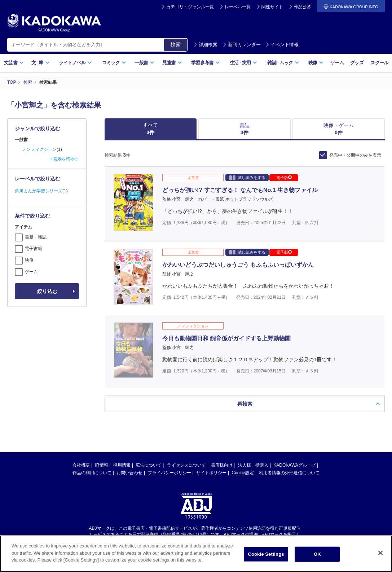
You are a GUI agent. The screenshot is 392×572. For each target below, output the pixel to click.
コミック (114, 63)
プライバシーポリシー (169, 467)
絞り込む (47, 291)
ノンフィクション (39, 149)
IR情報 (102, 459)
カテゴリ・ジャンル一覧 (190, 7)
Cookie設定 (243, 467)
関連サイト (272, 7)
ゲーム (337, 63)
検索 (176, 44)
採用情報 (122, 459)
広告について (149, 459)
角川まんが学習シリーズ (39, 191)
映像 (316, 63)
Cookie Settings (266, 554)
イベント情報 (282, 45)
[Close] (380, 553)
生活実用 (244, 63)
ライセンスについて (186, 459)
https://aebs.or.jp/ (170, 534)
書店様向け (222, 459)
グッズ (357, 63)
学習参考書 (206, 63)
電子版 (284, 178)
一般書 (144, 63)
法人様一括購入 (253, 459)
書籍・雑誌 (36, 237)
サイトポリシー (211, 467)
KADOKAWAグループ (294, 459)
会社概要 (81, 459)
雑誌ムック (283, 63)
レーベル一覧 (238, 7)
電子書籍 (34, 249)
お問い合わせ (129, 467)
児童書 (172, 63)
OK (317, 554)
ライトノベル (75, 63)
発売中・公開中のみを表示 (355, 155)
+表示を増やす (65, 159)
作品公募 (303, 7)
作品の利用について (92, 467)
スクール (379, 63)
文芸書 (14, 63)
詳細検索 (206, 45)
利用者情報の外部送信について (289, 467)
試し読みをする (247, 177)
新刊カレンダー (242, 45)
